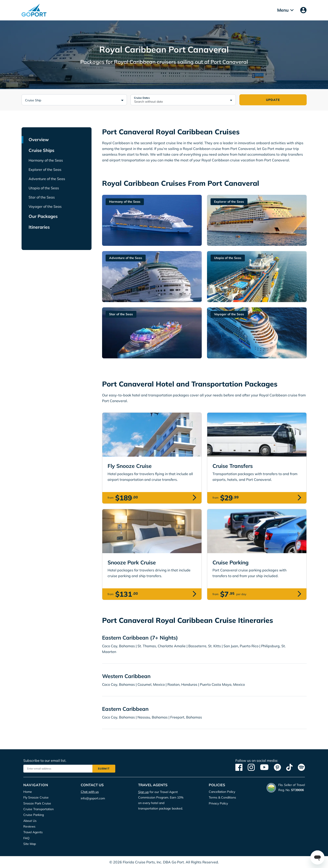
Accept (134, 48)
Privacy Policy (156, 34)
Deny (196, 48)
